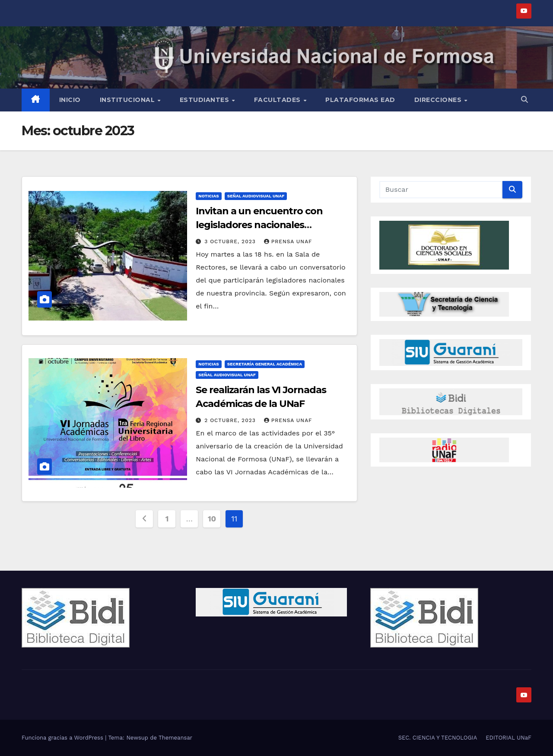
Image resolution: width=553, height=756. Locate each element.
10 (212, 519)
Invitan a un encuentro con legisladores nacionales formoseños (259, 225)
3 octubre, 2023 (231, 241)
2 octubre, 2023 (231, 420)
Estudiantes (205, 100)
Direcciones (439, 100)
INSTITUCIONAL (128, 100)
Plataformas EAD (360, 100)
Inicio (70, 100)
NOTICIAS (208, 196)
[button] (524, 100)
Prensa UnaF (288, 241)
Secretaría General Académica (265, 364)
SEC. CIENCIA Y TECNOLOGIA (438, 738)
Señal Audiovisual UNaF (256, 196)
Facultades (278, 100)
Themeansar (175, 738)
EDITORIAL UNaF (509, 738)
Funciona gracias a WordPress (63, 738)
